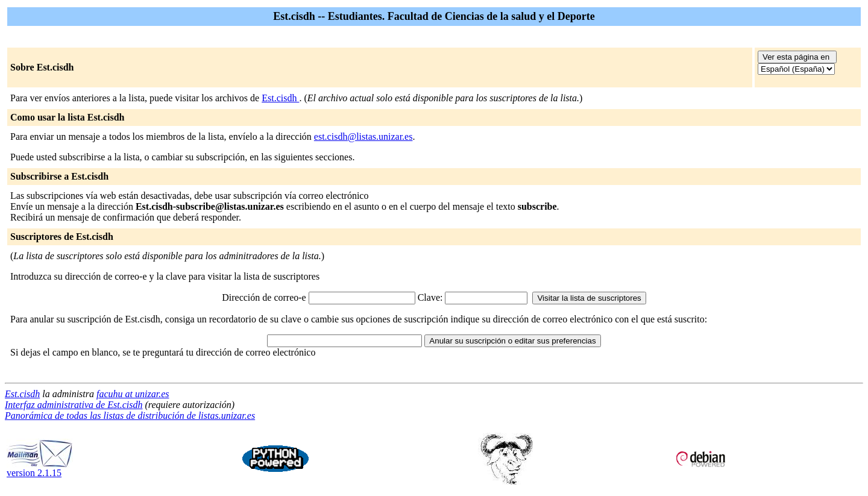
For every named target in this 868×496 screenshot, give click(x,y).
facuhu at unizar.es (133, 394)
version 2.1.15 (40, 469)
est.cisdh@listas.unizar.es (363, 137)
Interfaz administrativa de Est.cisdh (74, 405)
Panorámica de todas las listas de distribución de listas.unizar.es (130, 416)
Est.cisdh (280, 98)
